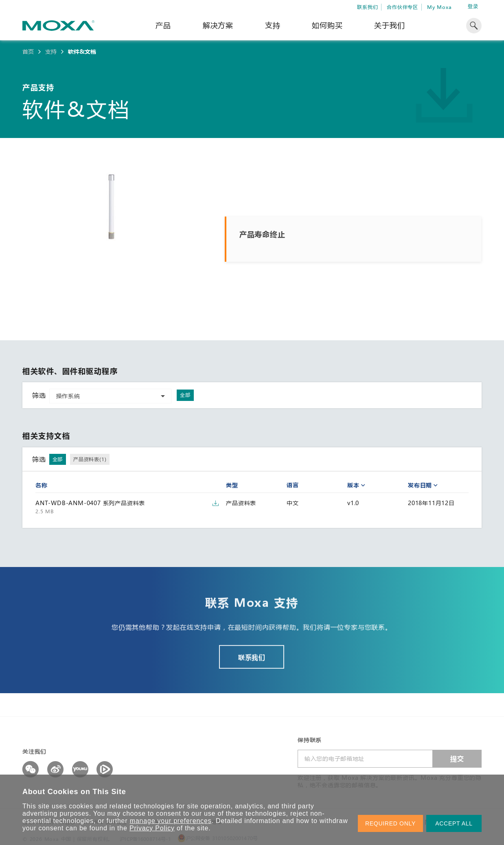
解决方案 (218, 25)
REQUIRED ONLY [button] (390, 823)
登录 (473, 6)
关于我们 (389, 25)
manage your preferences (171, 821)
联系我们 (367, 7)
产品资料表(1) (90, 459)
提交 (457, 759)
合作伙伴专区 (402, 7)
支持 (273, 25)
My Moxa (439, 7)
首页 (28, 52)
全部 (185, 395)
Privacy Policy (152, 828)
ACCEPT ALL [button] (454, 823)
